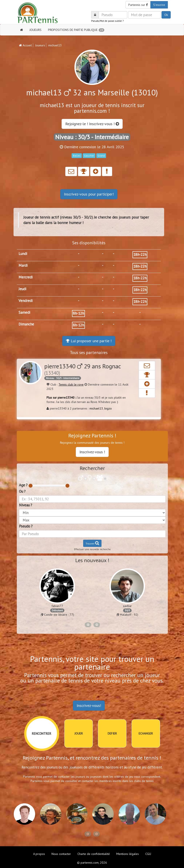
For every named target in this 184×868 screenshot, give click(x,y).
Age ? (23, 485)
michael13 (96, 408)
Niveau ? (26, 505)
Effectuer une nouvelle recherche (92, 549)
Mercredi (26, 277)
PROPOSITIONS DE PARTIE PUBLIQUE (76, 30)
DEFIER (112, 733)
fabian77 (57, 606)
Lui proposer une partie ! (89, 341)
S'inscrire (159, 5)
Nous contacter (61, 854)
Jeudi (22, 289)
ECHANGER (146, 733)
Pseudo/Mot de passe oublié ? (107, 21)
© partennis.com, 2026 (92, 863)
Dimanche (26, 324)
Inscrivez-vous (89, 194)
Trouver (92, 543)
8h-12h (78, 313)
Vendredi (26, 301)
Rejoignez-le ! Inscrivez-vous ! (92, 124)
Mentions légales (128, 854)
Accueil (25, 45)
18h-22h (140, 255)
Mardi (23, 265)
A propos (39, 854)
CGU (148, 854)
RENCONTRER (42, 734)
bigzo (108, 408)
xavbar (127, 606)
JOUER (79, 733)
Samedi (24, 312)
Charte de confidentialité (94, 854)
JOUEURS (35, 30)
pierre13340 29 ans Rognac (83, 369)
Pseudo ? (26, 526)
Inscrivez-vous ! (92, 452)
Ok (166, 15)
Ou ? (22, 491)
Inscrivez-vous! (89, 705)
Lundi (23, 254)
